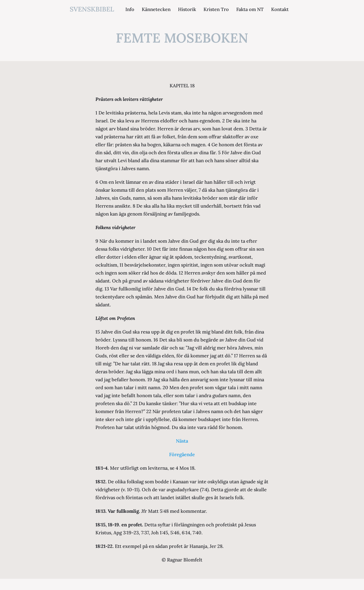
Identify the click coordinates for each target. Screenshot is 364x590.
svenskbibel (92, 9)
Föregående (182, 454)
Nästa (182, 441)
